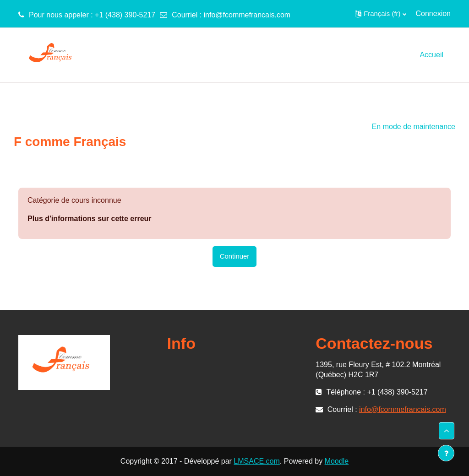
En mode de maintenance (414, 127)
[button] (380, 14)
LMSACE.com (256, 461)
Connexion (434, 14)
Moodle (337, 461)
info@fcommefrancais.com (247, 15)
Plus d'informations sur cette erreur (90, 219)
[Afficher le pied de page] (446, 453)
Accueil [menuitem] (431, 55)
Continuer (235, 256)
